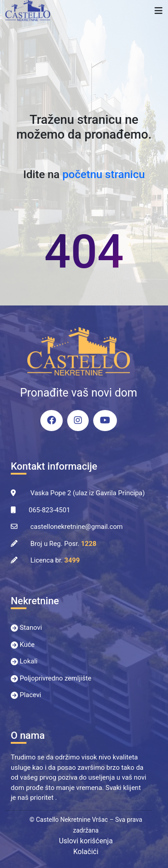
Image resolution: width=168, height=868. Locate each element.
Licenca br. (55, 560)
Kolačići (86, 852)
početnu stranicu (103, 174)
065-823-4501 (50, 510)
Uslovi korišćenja (86, 841)
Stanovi (31, 628)
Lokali (29, 661)
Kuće (27, 645)
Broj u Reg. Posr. (63, 544)
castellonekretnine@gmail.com (77, 527)
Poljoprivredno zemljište (56, 678)
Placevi (30, 695)
